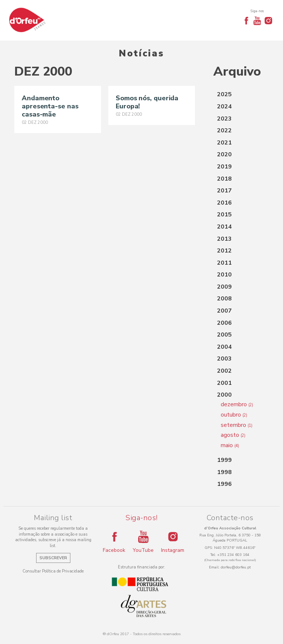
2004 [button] (224, 347)
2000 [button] (224, 395)
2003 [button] (224, 359)
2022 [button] (224, 130)
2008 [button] (224, 299)
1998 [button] (224, 472)
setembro (237, 425)
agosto (233, 435)
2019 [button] (224, 167)
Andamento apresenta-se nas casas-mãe (50, 106)
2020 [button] (224, 154)
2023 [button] (224, 119)
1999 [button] (224, 460)
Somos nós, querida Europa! (147, 102)
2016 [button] (224, 203)
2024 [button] (224, 107)
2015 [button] (224, 215)
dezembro (237, 404)
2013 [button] (224, 239)
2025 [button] (224, 94)
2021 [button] (224, 143)
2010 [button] (224, 275)
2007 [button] (224, 311)
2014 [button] (224, 227)
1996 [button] (224, 484)
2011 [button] (224, 263)
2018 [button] (224, 179)
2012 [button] (224, 251)
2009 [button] (224, 287)
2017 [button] (224, 191)
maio (230, 445)
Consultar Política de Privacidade (53, 571)
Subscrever (53, 558)
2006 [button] (224, 323)
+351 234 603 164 (233, 555)
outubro (234, 415)
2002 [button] (224, 371)
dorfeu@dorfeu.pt (236, 567)
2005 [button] (224, 335)
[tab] (241, 95)
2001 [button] (224, 383)
